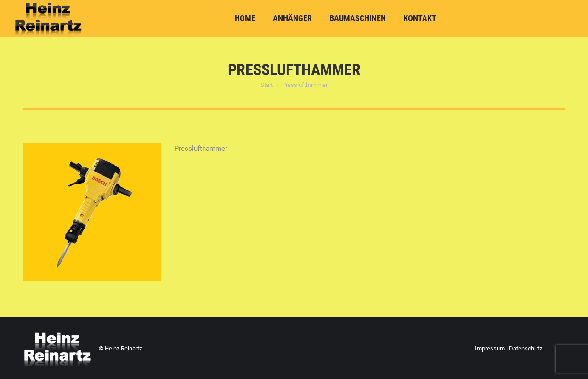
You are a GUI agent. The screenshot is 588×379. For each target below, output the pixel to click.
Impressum (490, 348)
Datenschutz (526, 348)
